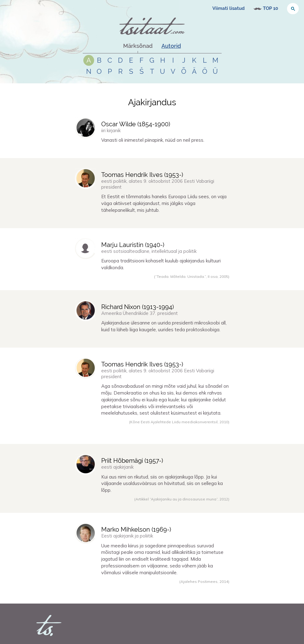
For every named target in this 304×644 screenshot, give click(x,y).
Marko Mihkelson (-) (136, 529)
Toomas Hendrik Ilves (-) (142, 175)
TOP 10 (271, 8)
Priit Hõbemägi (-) (132, 461)
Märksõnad (138, 46)
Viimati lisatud (229, 8)
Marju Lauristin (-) (133, 245)
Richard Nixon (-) (137, 307)
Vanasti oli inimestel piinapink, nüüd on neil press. (153, 140)
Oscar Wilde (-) (136, 124)
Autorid (171, 46)
